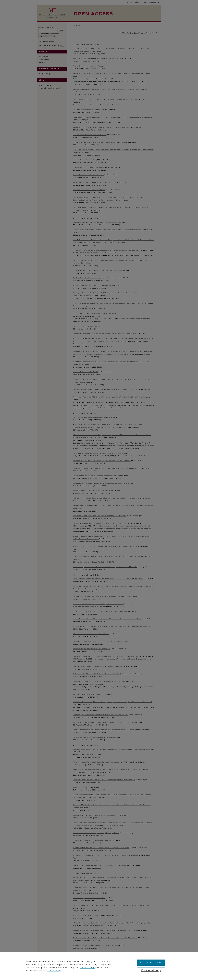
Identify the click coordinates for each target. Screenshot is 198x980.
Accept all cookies (151, 963)
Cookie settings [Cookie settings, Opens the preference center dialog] (151, 970)
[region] (99, 966)
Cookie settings (87, 968)
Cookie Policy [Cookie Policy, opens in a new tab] (54, 971)
